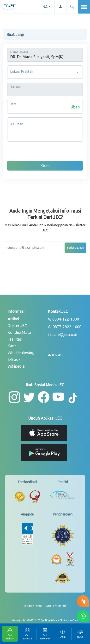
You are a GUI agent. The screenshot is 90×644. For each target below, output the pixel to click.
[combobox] (45, 72)
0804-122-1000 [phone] (63, 319)
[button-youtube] (58, 397)
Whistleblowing (21, 353)
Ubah (75, 107)
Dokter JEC (17, 326)
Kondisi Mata (19, 332)
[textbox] (45, 72)
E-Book (14, 359)
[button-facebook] (44, 397)
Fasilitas (15, 339)
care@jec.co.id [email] (63, 335)
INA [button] (45, 7)
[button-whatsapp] (83, 616)
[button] (72, 7)
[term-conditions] (56, 608)
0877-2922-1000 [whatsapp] (65, 327)
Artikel (13, 319)
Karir (12, 346)
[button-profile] (60, 7)
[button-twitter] (29, 397)
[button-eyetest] (83, 601)
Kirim (45, 166)
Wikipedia (16, 366)
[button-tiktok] (73, 399)
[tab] (63, 634)
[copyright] (45, 620)
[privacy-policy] (34, 608)
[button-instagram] (14, 397)
